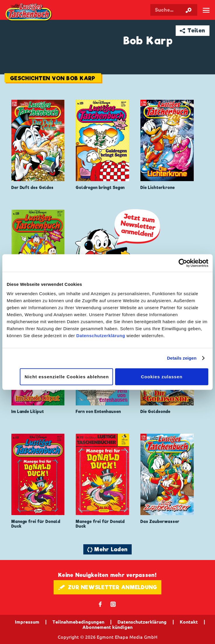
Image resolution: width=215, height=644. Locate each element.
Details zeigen (182, 358)
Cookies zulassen (162, 376)
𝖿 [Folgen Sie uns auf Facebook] (100, 604)
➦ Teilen (192, 30)
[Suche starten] (188, 10)
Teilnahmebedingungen (78, 622)
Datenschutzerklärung (101, 335)
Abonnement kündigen (107, 627)
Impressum (27, 622)
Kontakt (189, 622)
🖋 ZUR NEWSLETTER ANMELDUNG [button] (108, 587)
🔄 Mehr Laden (107, 549)
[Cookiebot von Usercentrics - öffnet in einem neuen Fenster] (183, 263)
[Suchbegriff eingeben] (174, 10)
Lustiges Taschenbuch (29, 13)
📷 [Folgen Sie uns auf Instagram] (113, 604)
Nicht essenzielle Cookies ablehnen (67, 376)
